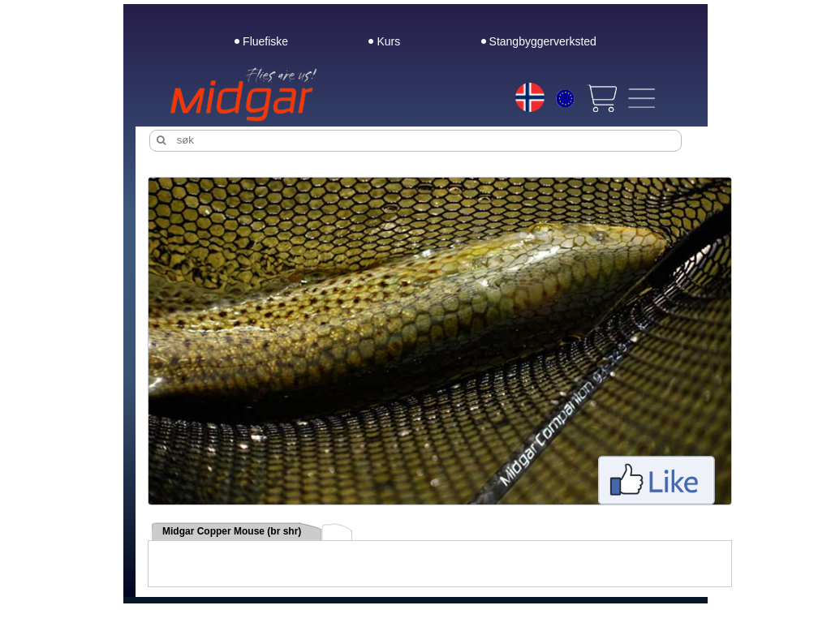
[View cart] (601, 98)
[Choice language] (530, 97)
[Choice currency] (565, 101)
